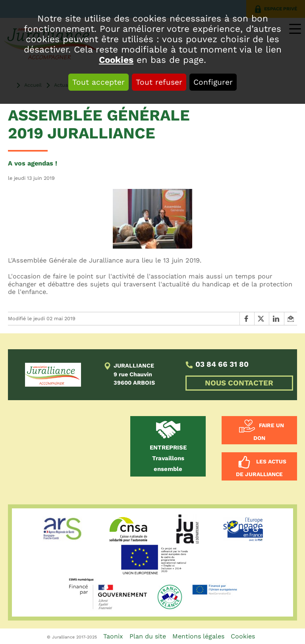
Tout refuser (159, 82)
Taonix (113, 636)
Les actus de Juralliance (261, 468)
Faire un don (269, 432)
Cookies (116, 60)
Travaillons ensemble (168, 458)
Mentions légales (198, 636)
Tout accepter (98, 82)
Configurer (213, 82)
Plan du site (148, 636)
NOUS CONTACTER (239, 383)
